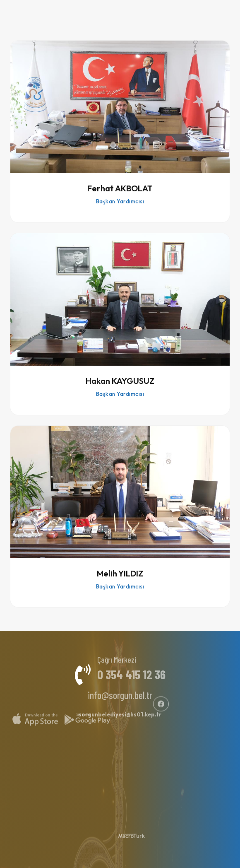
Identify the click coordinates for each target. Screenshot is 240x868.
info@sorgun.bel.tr (120, 691)
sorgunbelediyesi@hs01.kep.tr (120, 711)
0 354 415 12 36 (131, 670)
